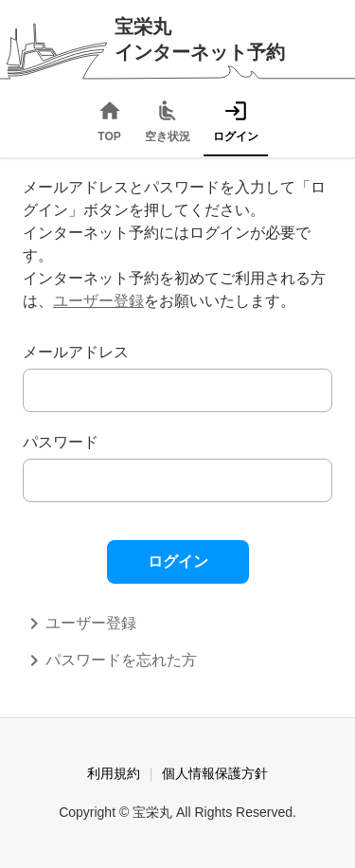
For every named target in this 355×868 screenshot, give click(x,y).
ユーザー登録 (98, 301)
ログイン (178, 561)
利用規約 (114, 773)
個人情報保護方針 (215, 773)
